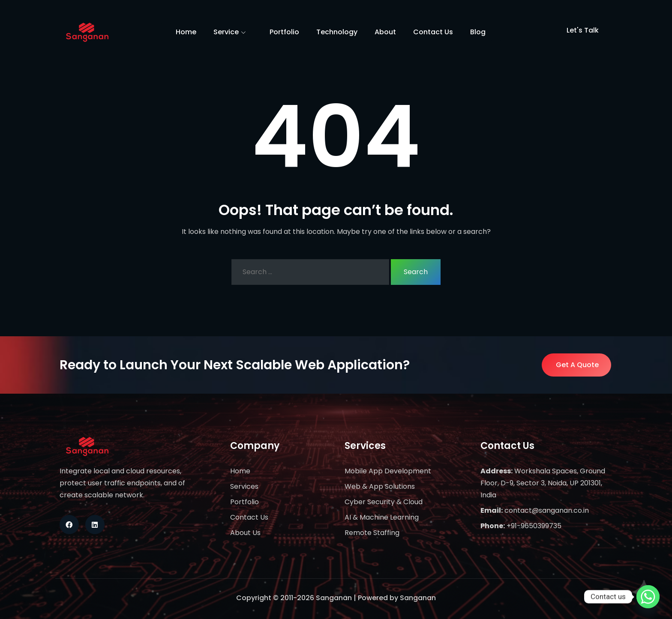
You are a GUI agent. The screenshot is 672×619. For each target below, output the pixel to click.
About (385, 32)
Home (186, 32)
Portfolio (284, 32)
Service (233, 33)
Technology (337, 32)
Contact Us (433, 32)
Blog (478, 32)
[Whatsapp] (648, 597)
